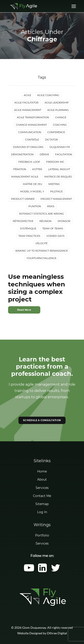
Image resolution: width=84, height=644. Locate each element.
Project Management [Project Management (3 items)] (56, 199)
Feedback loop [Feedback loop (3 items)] (29, 162)
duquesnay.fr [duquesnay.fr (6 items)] (60, 147)
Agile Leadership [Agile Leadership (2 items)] (57, 103)
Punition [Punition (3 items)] (35, 206)
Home (42, 471)
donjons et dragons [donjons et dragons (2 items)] (28, 147)
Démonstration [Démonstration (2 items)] (22, 154)
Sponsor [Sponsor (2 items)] (64, 221)
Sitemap (42, 504)
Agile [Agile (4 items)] (27, 95)
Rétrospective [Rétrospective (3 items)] (23, 221)
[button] (29, 571)
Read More (24, 310)
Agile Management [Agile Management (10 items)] (28, 110)
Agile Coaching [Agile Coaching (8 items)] (48, 95)
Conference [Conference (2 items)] (56, 132)
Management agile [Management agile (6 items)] (25, 177)
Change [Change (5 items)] (61, 117)
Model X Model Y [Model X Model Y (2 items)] (32, 191)
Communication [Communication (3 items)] (30, 132)
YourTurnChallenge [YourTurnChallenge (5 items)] (41, 258)
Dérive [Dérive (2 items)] (44, 154)
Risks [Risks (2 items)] (51, 206)
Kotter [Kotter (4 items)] (37, 169)
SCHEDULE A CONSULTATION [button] (42, 420)
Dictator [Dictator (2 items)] (51, 140)
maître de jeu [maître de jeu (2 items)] (33, 184)
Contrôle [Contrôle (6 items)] (32, 140)
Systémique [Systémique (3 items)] (28, 229)
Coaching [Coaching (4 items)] (60, 125)
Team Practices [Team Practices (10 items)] (29, 236)
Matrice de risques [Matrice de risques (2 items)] (58, 177)
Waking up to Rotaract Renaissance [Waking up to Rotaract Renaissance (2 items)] (42, 251)
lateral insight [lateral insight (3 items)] (59, 169)
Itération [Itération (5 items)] (20, 169)
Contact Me (42, 496)
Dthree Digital (57, 633)
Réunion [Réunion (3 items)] (45, 221)
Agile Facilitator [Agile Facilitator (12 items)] (26, 103)
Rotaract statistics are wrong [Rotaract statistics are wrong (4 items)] (42, 214)
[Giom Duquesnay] (24, 6)
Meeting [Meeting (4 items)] (54, 184)
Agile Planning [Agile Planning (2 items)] (58, 110)
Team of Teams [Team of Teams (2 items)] (53, 229)
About (42, 479)
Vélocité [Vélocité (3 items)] (41, 243)
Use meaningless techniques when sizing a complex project (37, 288)
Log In (42, 512)
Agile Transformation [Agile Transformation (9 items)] (33, 117)
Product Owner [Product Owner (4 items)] (23, 199)
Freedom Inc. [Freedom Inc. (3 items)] (55, 162)
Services (42, 488)
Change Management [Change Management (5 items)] (31, 125)
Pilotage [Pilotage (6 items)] (56, 191)
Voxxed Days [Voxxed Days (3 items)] (55, 236)
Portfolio (42, 535)
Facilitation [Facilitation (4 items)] (64, 154)
